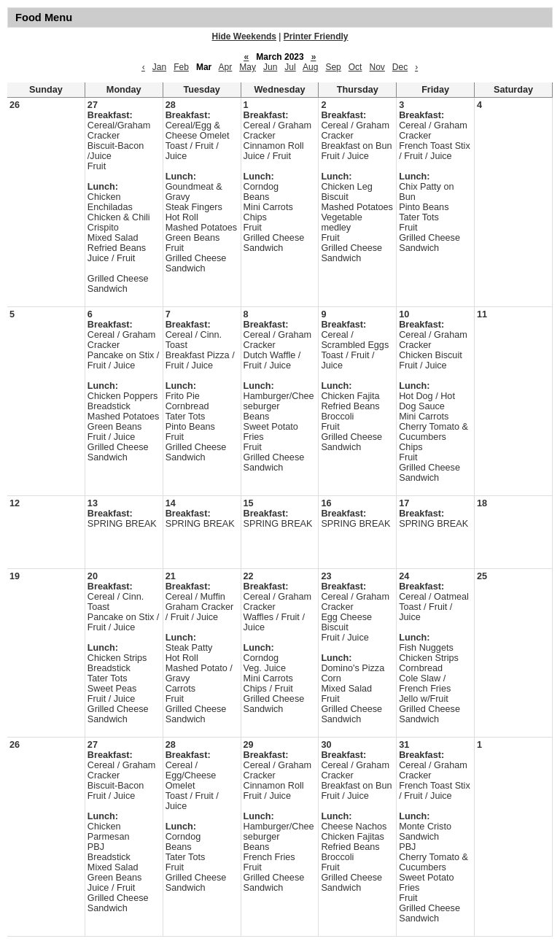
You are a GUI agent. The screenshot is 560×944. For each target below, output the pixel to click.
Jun (270, 67)
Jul (290, 67)
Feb (181, 67)
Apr (226, 67)
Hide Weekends (244, 36)
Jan (159, 67)
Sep (333, 67)
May (248, 67)
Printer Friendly (316, 36)
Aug (310, 67)
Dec (400, 67)
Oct (355, 67)
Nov (377, 67)
